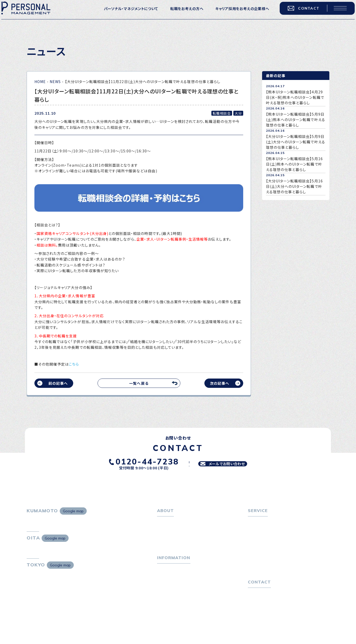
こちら (74, 364)
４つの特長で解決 (265, 572)
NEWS (55, 82)
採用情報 (168, 546)
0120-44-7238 (139, 461)
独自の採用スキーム (268, 580)
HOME (40, 82)
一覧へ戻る (139, 383)
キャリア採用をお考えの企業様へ (237, 13)
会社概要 (168, 538)
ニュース (164, 595)
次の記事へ (220, 383)
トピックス (165, 579)
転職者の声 (260, 546)
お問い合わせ (259, 613)
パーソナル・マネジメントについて (126, 13)
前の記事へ (58, 383)
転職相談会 (260, 538)
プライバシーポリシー (266, 621)
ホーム (163, 522)
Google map (73, 511)
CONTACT (298, 13)
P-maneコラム (170, 587)
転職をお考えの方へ (182, 13)
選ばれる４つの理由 (267, 564)
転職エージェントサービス (273, 530)
